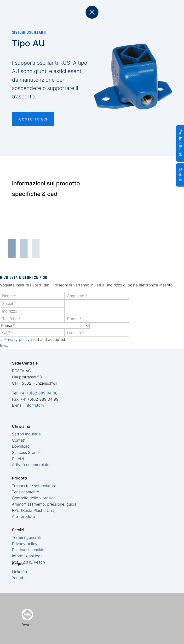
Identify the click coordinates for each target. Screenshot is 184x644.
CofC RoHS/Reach (28, 562)
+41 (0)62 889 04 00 (38, 393)
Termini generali (26, 537)
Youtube (19, 578)
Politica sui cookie (28, 550)
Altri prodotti (23, 516)
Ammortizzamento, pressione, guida (44, 504)
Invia (4, 345)
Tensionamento (26, 492)
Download (21, 446)
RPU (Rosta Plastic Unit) (34, 510)
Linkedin (19, 572)
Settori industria (26, 434)
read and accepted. (35, 339)
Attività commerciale (31, 465)
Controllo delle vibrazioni (34, 498)
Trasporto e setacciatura (34, 486)
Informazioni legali (28, 556)
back (92, 12)
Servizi (18, 459)
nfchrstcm (35, 405)
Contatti (19, 440)
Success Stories (26, 452)
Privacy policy (17, 339)
